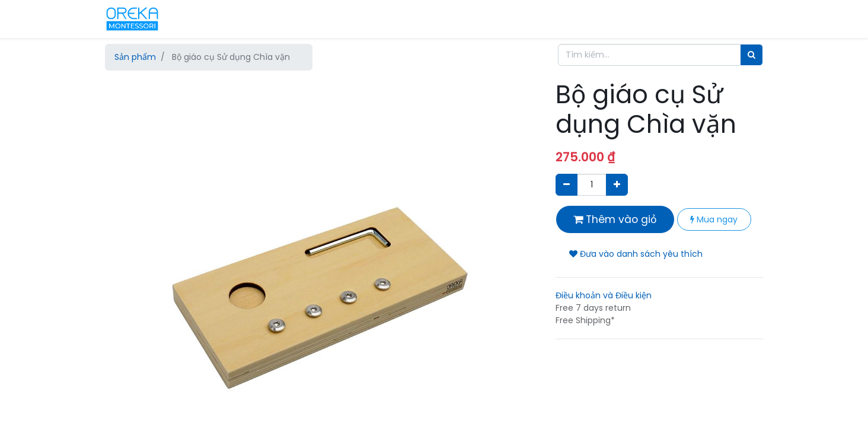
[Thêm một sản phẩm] (617, 185)
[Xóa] (567, 185)
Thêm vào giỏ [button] (615, 219)
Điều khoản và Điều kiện (604, 295)
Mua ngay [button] (714, 219)
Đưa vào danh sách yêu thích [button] (636, 254)
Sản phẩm (135, 57)
